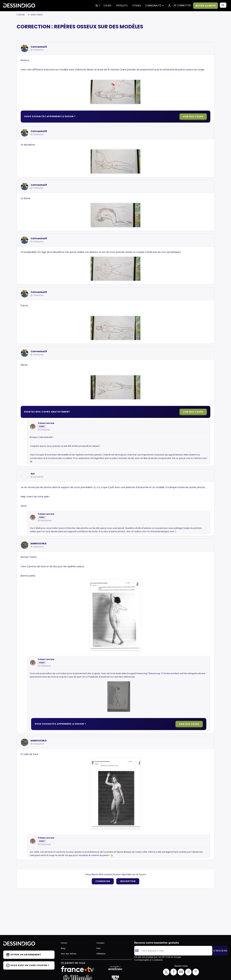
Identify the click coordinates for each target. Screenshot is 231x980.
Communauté (154, 6)
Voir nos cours (193, 117)
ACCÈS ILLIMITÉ (206, 6)
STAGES (137, 6)
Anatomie (37, 15)
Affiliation (101, 954)
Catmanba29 (39, 47)
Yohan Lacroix (46, 423)
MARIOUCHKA (39, 544)
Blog (63, 948)
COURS (107, 6)
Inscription (128, 881)
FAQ (98, 948)
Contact (100, 943)
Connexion (103, 881)
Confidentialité (142, 960)
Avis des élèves (69, 954)
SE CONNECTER (179, 6)
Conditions (157, 960)
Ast (33, 474)
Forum (21, 15)
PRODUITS (122, 6)
